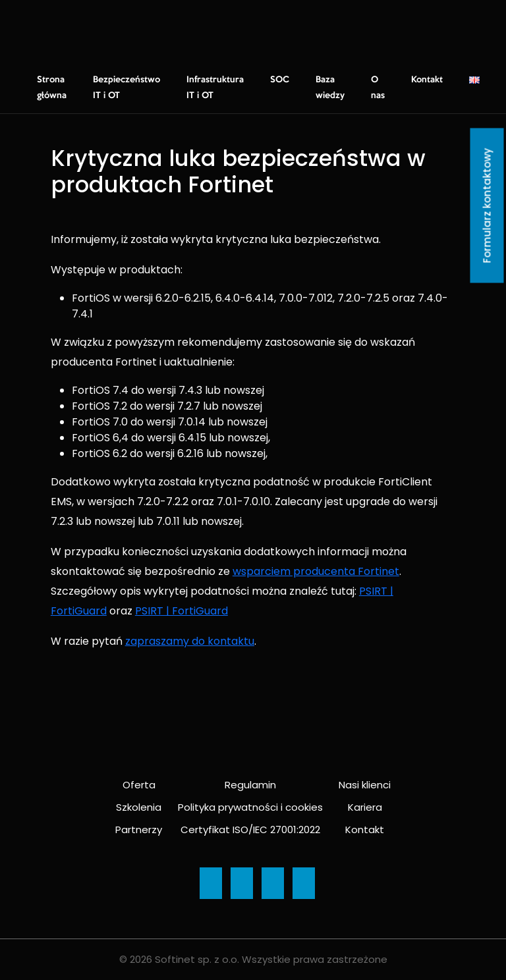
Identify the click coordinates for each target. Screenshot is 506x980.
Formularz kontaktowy (487, 206)
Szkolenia (139, 807)
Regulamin (250, 785)
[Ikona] (211, 883)
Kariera (365, 807)
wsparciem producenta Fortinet (316, 571)
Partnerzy (139, 830)
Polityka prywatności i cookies (250, 807)
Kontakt (427, 80)
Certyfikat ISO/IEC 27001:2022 (250, 830)
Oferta (139, 785)
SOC (280, 80)
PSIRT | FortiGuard (182, 611)
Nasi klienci (365, 785)
